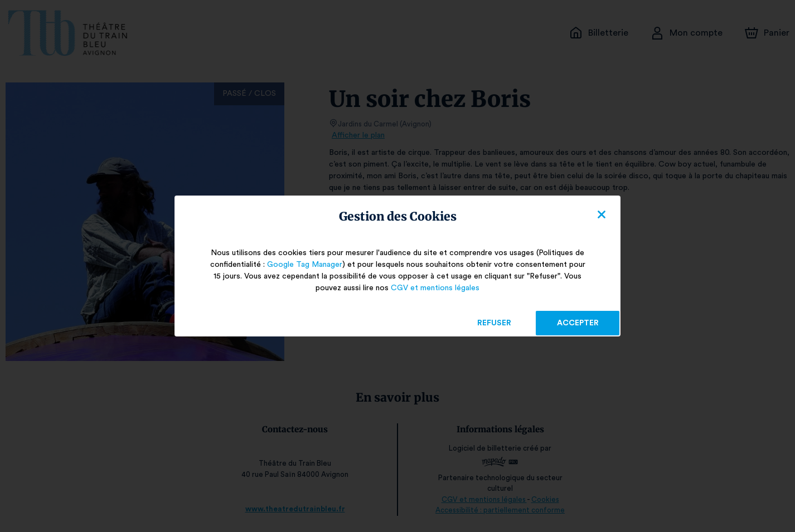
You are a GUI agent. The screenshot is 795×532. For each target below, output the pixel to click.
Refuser (494, 323)
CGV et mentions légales (435, 288)
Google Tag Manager (302, 265)
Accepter (577, 323)
